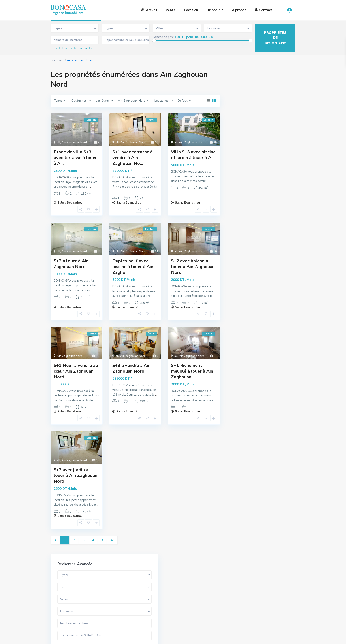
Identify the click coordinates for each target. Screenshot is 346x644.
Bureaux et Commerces (250, 282)
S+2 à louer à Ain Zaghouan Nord (71, 264)
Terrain (239, 272)
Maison (238, 292)
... (90, 187)
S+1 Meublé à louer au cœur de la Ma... (273, 352)
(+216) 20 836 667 (195, 602)
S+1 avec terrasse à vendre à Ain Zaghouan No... (133, 158)
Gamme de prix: (163, 37)
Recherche (261, 185)
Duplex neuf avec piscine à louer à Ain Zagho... (133, 267)
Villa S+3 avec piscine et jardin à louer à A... (193, 155)
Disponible (215, 10)
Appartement (243, 232)
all (59, 143)
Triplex (238, 252)
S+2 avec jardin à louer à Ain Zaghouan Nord (75, 475)
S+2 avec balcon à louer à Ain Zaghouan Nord (193, 267)
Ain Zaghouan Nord (74, 143)
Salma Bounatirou (70, 203)
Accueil (149, 10)
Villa (237, 222)
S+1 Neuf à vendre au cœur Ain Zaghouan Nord (76, 371)
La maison (57, 60)
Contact (263, 10)
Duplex (238, 242)
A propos (239, 10)
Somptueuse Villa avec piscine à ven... (273, 333)
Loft (236, 262)
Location (191, 10)
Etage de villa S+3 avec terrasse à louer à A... (75, 158)
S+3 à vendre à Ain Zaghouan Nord (131, 368)
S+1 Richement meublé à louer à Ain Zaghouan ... (192, 371)
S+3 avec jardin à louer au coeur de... (273, 370)
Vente (171, 10)
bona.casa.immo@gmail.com (202, 608)
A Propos (120, 590)
